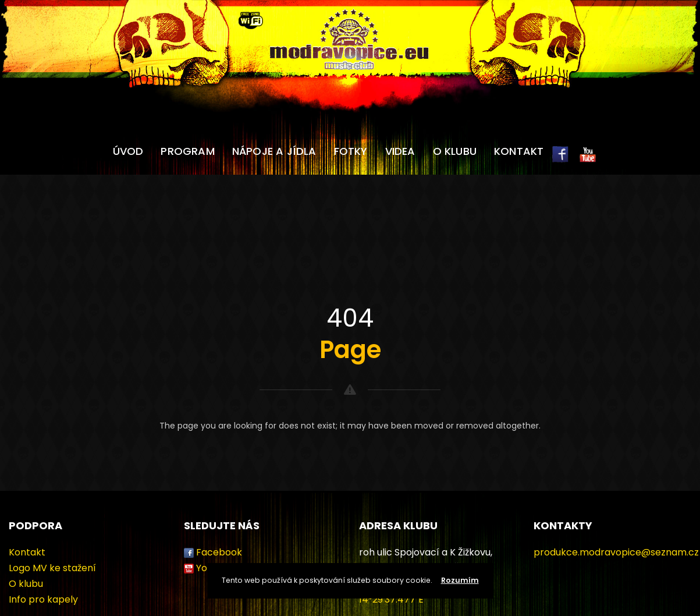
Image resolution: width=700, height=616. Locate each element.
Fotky (351, 151)
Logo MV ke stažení (52, 568)
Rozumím (460, 580)
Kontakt (519, 151)
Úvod (128, 151)
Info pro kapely (43, 599)
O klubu (455, 151)
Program (187, 151)
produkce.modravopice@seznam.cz (616, 552)
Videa (400, 151)
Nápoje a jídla (274, 151)
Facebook (219, 552)
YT (588, 161)
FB (561, 161)
